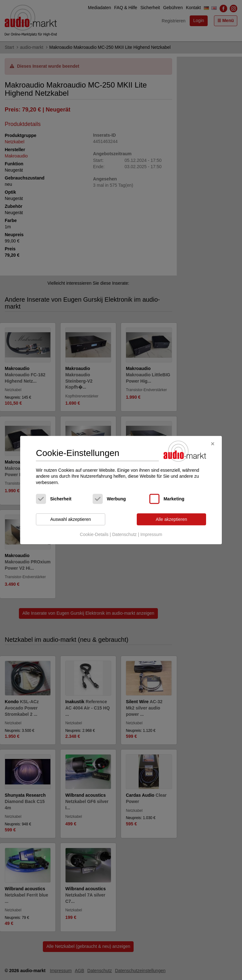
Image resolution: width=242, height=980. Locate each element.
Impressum (151, 534)
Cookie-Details (94, 534)
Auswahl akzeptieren (70, 519)
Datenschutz (124, 534)
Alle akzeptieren (171, 519)
